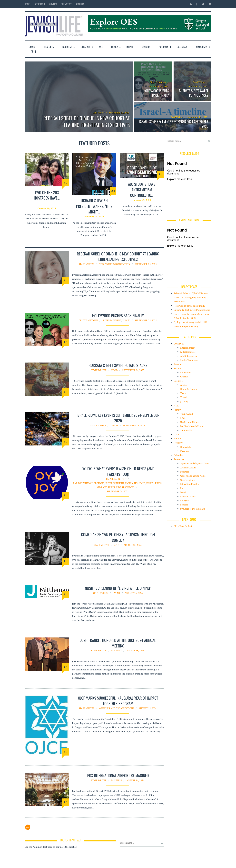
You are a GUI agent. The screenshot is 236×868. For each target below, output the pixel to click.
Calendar (182, 47)
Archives (80, 4)
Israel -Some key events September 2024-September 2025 (174, 124)
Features (49, 47)
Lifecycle (185, 500)
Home (27, 4)
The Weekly (66, 4)
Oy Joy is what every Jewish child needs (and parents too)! (118, 471)
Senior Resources (189, 360)
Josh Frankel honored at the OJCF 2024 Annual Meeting (118, 643)
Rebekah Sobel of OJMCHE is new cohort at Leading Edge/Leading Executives (86, 121)
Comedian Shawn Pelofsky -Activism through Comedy (118, 537)
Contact (53, 4)
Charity (184, 377)
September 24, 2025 (133, 370)
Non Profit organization (115, 264)
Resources (201, 47)
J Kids (158, 483)
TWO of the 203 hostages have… (47, 195)
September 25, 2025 (146, 264)
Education (185, 372)
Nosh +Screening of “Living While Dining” (118, 588)
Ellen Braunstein (116, 479)
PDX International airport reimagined (118, 777)
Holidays (163, 47)
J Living (184, 401)
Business (67, 47)
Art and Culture (188, 468)
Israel (130, 47)
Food (114, 370)
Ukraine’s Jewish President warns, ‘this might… (94, 206)
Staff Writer (98, 113)
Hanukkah (185, 447)
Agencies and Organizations (117, 708)
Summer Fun (187, 430)
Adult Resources (188, 356)
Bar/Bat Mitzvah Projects (89, 483)
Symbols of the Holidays (193, 509)
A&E (101, 47)
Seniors (146, 47)
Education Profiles (190, 484)
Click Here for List (183, 526)
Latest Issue (39, 4)
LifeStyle (85, 47)
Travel (183, 397)
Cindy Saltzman (158, 82)
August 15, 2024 (133, 545)
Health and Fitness (190, 422)
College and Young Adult (193, 476)
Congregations (188, 480)
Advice (184, 385)
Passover (185, 451)
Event (116, 593)
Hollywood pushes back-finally (156, 93)
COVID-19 (32, 49)
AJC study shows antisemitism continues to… (142, 190)
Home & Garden (189, 389)
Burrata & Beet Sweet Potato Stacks (194, 93)
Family (114, 47)
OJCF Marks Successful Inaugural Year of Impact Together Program (118, 701)
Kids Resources (125, 487)
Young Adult (187, 414)
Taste (183, 393)
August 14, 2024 (135, 782)
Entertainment (112, 320)
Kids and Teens (106, 487)
